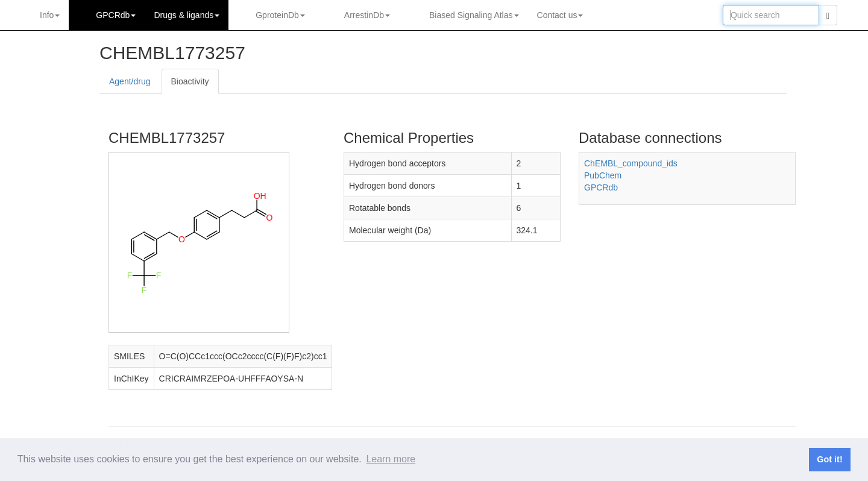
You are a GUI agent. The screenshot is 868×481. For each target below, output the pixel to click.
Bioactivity (190, 81)
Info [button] (50, 15)
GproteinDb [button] (280, 15)
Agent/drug (130, 81)
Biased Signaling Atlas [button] (474, 15)
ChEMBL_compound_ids (631, 163)
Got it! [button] (829, 459)
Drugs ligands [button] (187, 15)
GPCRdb (601, 187)
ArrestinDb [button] (367, 15)
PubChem (603, 175)
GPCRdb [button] (116, 15)
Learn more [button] (391, 459)
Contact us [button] (560, 15)
